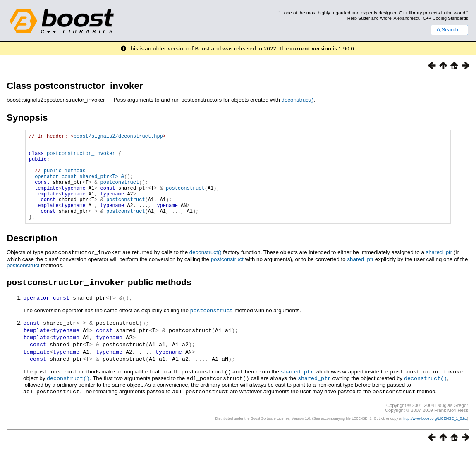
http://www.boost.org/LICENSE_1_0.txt (435, 435)
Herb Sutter (359, 18)
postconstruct (227, 277)
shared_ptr (439, 271)
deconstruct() (298, 100)
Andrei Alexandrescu (400, 18)
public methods (65, 179)
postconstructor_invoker (81, 158)
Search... (449, 30)
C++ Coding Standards (446, 18)
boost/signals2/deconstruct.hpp (118, 137)
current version (311, 48)
